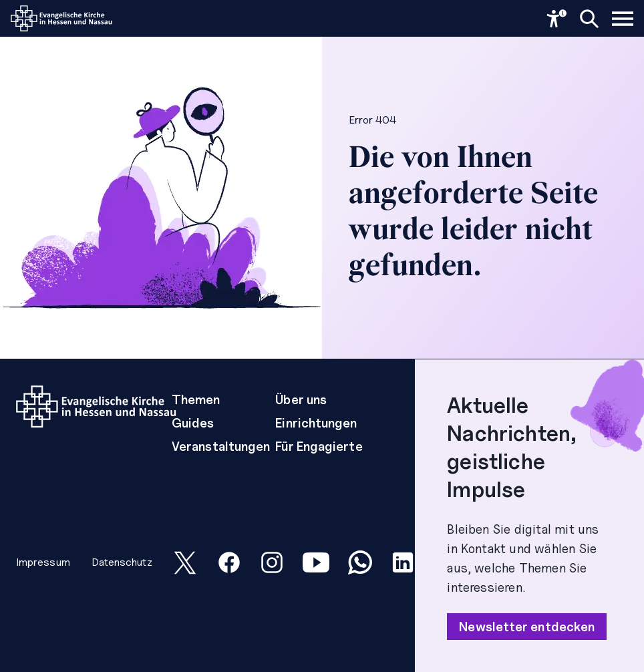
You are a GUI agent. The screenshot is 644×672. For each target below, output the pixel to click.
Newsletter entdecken (527, 627)
